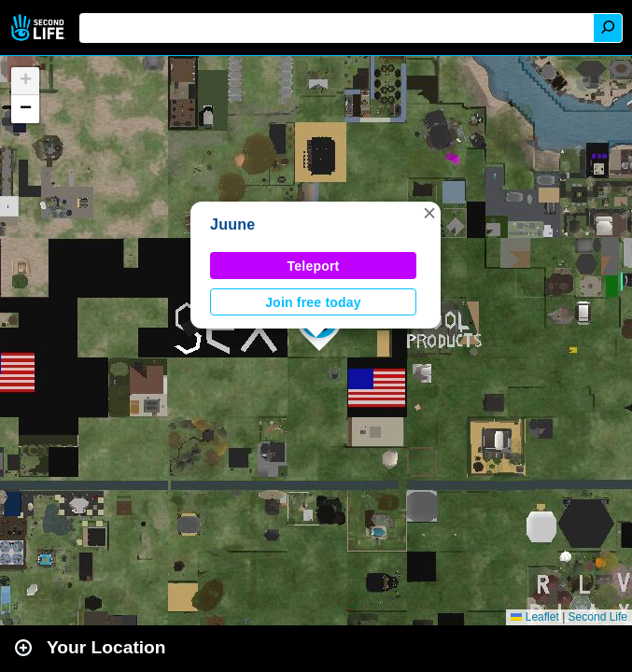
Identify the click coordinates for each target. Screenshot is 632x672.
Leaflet (534, 617)
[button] (429, 213)
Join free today (313, 302)
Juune (232, 224)
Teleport (314, 266)
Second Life (40, 28)
